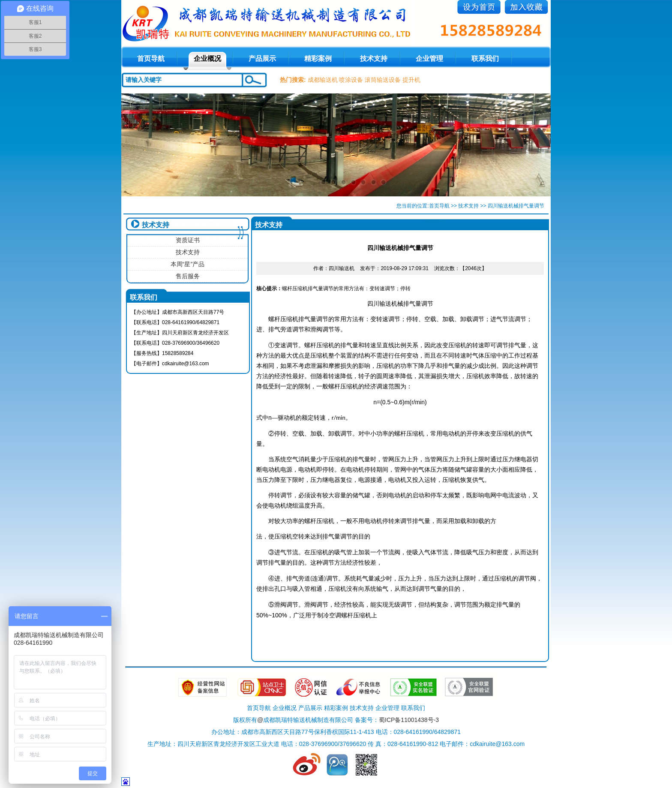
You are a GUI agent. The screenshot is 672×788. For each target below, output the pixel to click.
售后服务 (188, 276)
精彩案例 (318, 59)
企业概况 (207, 59)
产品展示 (262, 59)
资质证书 (188, 240)
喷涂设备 (351, 80)
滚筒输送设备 (383, 80)
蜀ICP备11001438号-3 (409, 720)
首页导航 (439, 206)
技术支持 (374, 59)
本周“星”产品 (187, 264)
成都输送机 (323, 80)
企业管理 (429, 59)
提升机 (411, 80)
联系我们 (485, 59)
